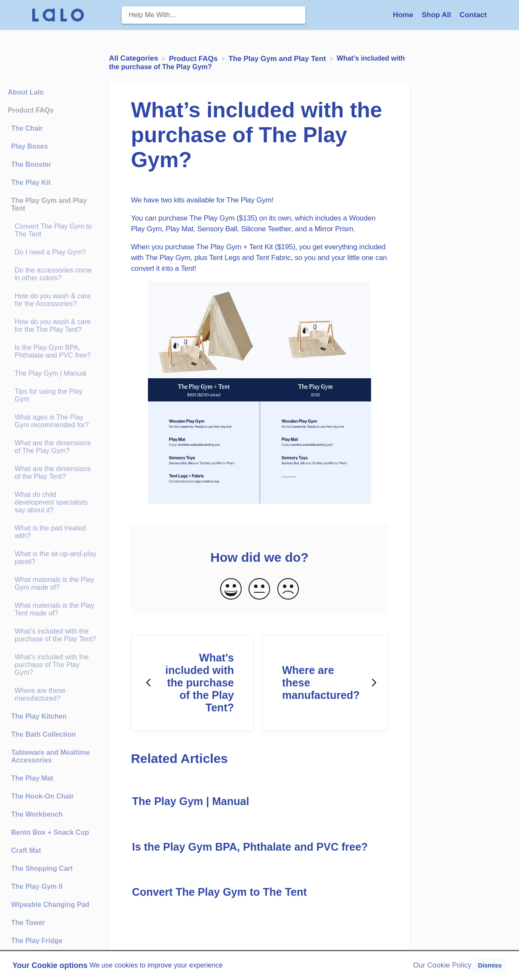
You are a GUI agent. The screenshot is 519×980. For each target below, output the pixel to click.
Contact (473, 15)
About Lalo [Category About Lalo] (26, 92)
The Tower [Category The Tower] (28, 923)
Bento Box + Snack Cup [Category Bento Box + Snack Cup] (50, 832)
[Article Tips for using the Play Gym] (52, 395)
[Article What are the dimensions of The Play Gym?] (52, 447)
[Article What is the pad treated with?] (52, 532)
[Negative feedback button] (288, 590)
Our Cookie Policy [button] (442, 965)
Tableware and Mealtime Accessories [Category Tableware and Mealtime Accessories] (51, 756)
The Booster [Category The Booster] (31, 164)
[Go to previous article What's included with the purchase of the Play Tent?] (192, 683)
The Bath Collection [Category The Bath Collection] (43, 734)
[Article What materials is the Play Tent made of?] (52, 609)
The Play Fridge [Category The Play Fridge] (37, 941)
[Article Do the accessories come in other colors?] (52, 274)
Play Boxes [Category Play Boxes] (29, 146)
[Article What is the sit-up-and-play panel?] (52, 558)
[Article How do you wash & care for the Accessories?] (52, 300)
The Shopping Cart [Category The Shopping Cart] (42, 868)
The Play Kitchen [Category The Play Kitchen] (39, 716)
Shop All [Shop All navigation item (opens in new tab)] (438, 15)
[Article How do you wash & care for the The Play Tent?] (52, 326)
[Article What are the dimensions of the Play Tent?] (52, 473)
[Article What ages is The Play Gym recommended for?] (52, 421)
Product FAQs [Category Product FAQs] (31, 110)
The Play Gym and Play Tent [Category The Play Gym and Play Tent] (49, 204)
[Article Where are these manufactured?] (52, 695)
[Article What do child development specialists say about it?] (52, 502)
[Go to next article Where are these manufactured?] (325, 683)
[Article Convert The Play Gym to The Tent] (52, 230)
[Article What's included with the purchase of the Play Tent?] (52, 635)
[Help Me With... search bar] (213, 15)
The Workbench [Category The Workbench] (37, 814)
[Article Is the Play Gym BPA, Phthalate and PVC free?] (52, 352)
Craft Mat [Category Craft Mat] (26, 850)
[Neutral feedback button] (259, 590)
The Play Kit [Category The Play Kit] (31, 182)
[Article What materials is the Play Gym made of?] (52, 584)
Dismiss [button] (490, 965)
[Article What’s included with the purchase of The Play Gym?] (52, 665)
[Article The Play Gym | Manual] (52, 374)
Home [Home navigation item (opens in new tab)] (404, 15)
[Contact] (473, 15)
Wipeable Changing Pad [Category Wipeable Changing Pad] (50, 905)
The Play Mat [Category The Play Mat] (32, 778)
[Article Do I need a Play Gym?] (52, 252)
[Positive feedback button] (231, 590)
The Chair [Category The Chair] (27, 128)
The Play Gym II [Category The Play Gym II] (37, 887)
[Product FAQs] (194, 58)
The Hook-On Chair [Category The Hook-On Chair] (43, 796)
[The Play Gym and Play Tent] (278, 58)
